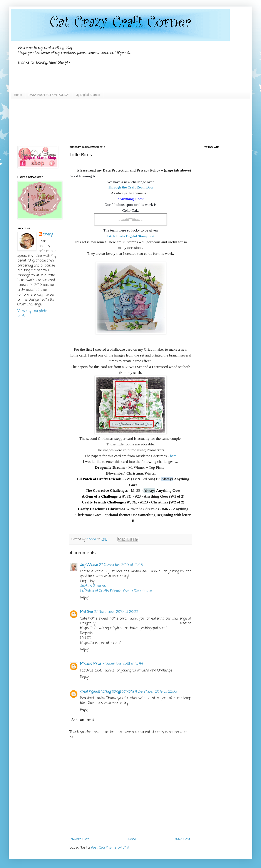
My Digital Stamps (88, 95)
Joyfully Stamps (93, 586)
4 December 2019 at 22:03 (156, 692)
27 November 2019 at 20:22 (116, 612)
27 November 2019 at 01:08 (121, 565)
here (173, 456)
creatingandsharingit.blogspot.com (107, 692)
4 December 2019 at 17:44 (123, 664)
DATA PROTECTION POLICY (49, 95)
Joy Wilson (89, 565)
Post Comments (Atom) (110, 848)
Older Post (182, 840)
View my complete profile (32, 313)
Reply (84, 598)
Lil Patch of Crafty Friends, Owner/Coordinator (117, 591)
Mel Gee (86, 612)
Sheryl (48, 235)
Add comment (83, 720)
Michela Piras (91, 664)
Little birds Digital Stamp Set (131, 236)
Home (18, 95)
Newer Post (80, 840)
